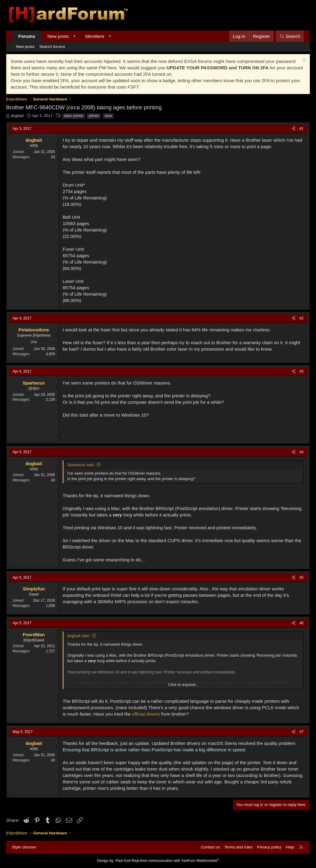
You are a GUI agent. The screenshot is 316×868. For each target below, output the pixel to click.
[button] (74, 36)
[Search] (290, 36)
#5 (301, 578)
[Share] (294, 129)
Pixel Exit (123, 861)
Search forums (52, 47)
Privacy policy (269, 847)
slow (108, 116)
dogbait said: (79, 636)
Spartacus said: (81, 465)
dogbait (17, 116)
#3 (301, 371)
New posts (58, 36)
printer (94, 116)
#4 (301, 452)
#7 (301, 732)
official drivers (146, 714)
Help (290, 847)
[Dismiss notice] (303, 61)
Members (95, 36)
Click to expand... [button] (183, 685)
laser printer (73, 116)
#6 (301, 623)
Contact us (210, 847)
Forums (27, 36)
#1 (301, 129)
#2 (301, 318)
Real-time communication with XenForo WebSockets (175, 861)
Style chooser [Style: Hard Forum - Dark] (24, 847)
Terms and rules (238, 847)
